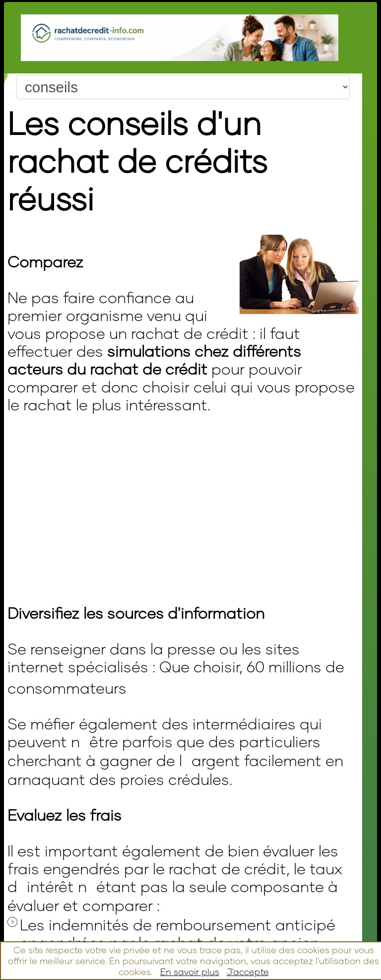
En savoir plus (190, 972)
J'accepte (248, 972)
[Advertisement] (124, 464)
